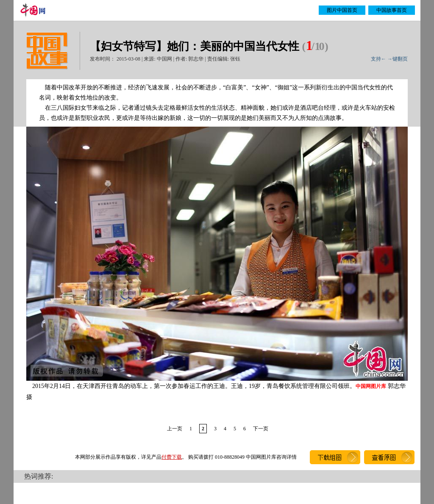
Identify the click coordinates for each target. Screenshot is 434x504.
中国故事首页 (392, 10)
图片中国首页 (342, 10)
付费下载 (172, 457)
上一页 (175, 429)
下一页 (261, 429)
